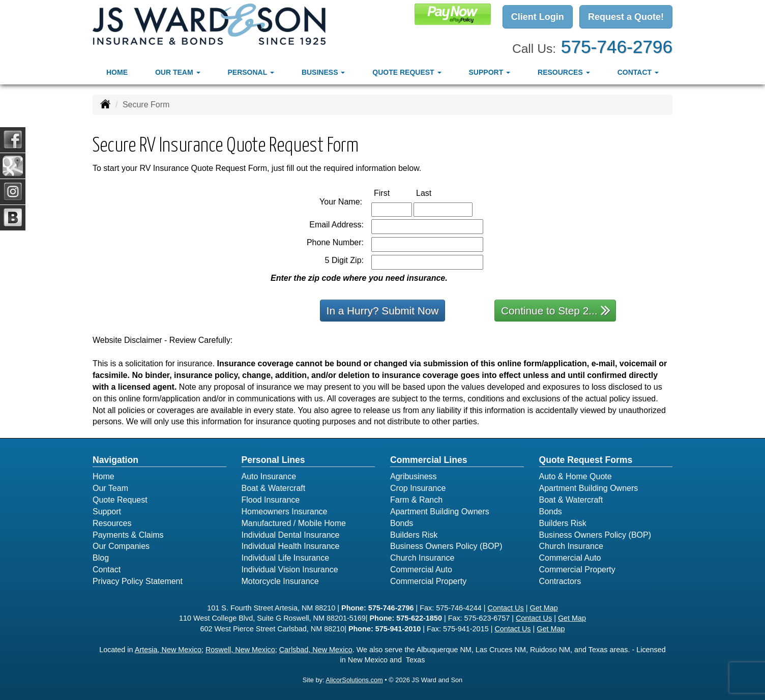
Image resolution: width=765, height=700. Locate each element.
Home (117, 72)
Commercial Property (428, 581)
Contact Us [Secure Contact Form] (506, 608)
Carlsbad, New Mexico (316, 650)
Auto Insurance (269, 476)
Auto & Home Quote (576, 476)
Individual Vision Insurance (290, 570)
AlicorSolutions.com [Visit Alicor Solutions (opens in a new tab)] (354, 680)
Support (107, 512)
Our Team (110, 488)
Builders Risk (414, 535)
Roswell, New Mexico (240, 650)
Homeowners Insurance (285, 512)
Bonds (402, 523)
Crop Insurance (418, 488)
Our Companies (121, 546)
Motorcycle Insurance (280, 581)
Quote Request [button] (407, 72)
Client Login (538, 17)
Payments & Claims (128, 535)
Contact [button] (638, 72)
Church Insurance (422, 558)
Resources (112, 523)
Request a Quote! (626, 17)
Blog (101, 558)
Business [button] (323, 72)
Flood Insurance (271, 500)
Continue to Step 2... (556, 310)
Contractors (560, 581)
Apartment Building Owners (440, 512)
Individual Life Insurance (286, 558)
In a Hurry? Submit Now (383, 311)
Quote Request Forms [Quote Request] (586, 460)
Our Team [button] (178, 72)
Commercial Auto (421, 570)
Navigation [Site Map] (115, 460)
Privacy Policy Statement (138, 581)
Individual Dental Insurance (291, 535)
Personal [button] (251, 72)
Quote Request (120, 500)
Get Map (543, 608)
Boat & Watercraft (274, 488)
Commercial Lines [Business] (429, 460)
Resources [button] (564, 72)
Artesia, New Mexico (168, 650)
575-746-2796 (617, 46)
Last (434, 193)
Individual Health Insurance (291, 546)
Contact (107, 570)
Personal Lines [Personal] (273, 460)
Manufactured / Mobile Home (294, 523)
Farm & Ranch (416, 500)
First (392, 193)
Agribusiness (414, 476)
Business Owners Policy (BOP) (446, 546)
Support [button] (490, 72)
